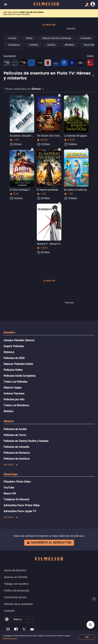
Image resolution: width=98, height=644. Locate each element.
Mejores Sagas (13, 388)
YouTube (9, 488)
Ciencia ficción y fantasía (56, 38)
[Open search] (90, 625)
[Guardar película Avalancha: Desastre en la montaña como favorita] (32, 95)
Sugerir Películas (14, 346)
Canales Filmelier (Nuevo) (19, 340)
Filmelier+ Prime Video (17, 482)
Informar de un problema (18, 604)
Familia (34, 45)
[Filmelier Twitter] (24, 630)
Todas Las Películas (16, 382)
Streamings (10, 474)
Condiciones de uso (10, 638)
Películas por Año (14, 399)
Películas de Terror (15, 435)
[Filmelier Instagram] (8, 630)
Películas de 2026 (14, 358)
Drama (51, 45)
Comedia (86, 38)
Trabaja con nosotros (16, 584)
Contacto (9, 611)
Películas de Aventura (17, 459)
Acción (12, 38)
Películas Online (13, 370)
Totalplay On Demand (16, 499)
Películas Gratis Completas (20, 376)
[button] (49, 76)
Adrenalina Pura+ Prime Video (22, 505)
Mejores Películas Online (18, 364)
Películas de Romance (17, 453)
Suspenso (14, 45)
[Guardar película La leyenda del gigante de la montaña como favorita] (87, 95)
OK (87, 637)
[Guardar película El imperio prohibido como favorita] (59, 149)
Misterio (70, 45)
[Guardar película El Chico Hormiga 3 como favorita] (32, 149)
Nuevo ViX (10, 494)
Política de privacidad (17, 590)
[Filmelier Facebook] (16, 630)
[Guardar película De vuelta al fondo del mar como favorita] (87, 149)
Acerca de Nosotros (15, 570)
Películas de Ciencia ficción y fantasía (26, 441)
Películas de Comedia (16, 447)
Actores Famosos (14, 394)
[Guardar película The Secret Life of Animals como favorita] (59, 95)
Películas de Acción (15, 429)
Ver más (11, 465)
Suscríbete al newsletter (49, 543)
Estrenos (9, 352)
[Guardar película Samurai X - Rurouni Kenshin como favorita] (59, 203)
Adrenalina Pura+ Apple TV (20, 511)
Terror (29, 38)
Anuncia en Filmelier (16, 577)
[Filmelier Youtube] (32, 630)
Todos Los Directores (16, 405)
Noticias (8, 411)
